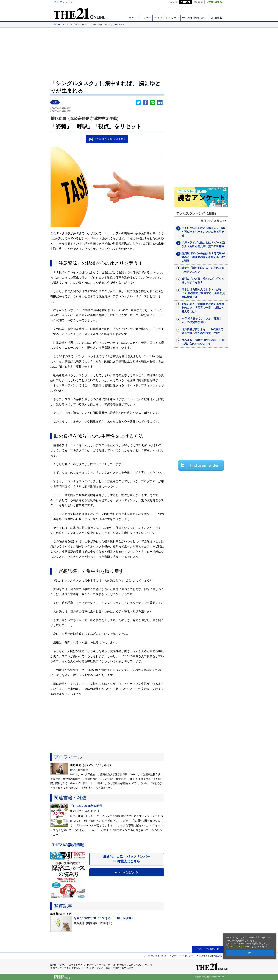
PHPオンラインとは (156, 956)
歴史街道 (198, 2)
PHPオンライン (63, 2)
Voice (173, 2)
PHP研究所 (214, 2)
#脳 (55, 102)
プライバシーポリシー (238, 947)
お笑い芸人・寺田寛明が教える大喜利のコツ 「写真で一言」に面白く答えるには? (203, 308)
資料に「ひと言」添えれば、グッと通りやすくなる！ (203, 280)
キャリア (134, 18)
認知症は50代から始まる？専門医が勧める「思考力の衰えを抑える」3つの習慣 (204, 257)
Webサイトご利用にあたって (213, 956)
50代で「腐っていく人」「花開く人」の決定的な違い (202, 320)
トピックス (172, 18)
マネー (147, 18)
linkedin (160, 103)
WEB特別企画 (195, 18)
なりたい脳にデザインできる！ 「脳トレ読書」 (104, 918)
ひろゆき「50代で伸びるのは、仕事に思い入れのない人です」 (203, 342)
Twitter (138, 103)
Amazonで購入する (127, 872)
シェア (146, 103)
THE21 (185, 2)
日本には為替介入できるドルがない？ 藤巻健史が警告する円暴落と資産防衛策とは (203, 293)
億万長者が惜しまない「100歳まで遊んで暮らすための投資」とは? (202, 331)
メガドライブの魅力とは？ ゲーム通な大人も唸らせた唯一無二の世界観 (203, 244)
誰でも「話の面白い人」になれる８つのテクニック (203, 270)
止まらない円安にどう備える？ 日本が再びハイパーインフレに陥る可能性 (203, 232)
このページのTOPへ (208, 949)
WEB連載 (217, 18)
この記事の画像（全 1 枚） (110, 139)
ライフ (158, 18)
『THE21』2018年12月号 (86, 806)
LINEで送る (153, 103)
